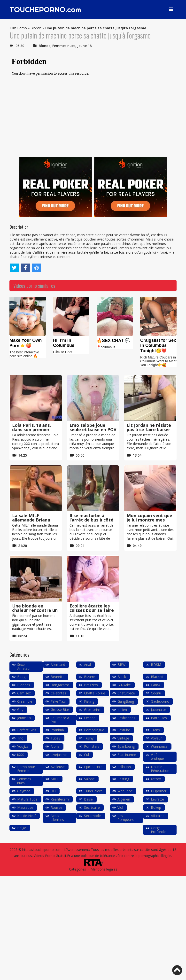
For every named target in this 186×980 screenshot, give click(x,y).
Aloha (55, 746)
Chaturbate (126, 693)
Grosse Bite (60, 710)
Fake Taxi (58, 701)
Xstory (156, 779)
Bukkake (124, 685)
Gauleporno (160, 701)
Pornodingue (94, 730)
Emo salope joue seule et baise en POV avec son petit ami (93, 429)
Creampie (25, 701)
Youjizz (23, 746)
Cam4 (155, 685)
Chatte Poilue (95, 693)
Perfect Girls (27, 730)
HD (53, 791)
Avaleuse (58, 767)
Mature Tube (27, 799)
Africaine (158, 816)
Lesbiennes (126, 718)
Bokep (156, 807)
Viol (120, 807)
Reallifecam (60, 799)
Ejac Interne (127, 755)
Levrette (157, 799)
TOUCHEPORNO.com (45, 9)
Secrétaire (92, 807)
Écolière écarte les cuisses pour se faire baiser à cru (92, 610)
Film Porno (18, 28)
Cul (86, 755)
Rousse (56, 807)
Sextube (124, 730)
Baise (88, 799)
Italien (122, 710)
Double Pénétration (160, 769)
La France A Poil (60, 720)
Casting (123, 779)
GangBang (126, 701)
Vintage (123, 738)
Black (122, 677)
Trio (20, 738)
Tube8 (56, 738)
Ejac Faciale (93, 767)
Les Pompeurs (126, 818)
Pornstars (92, 746)
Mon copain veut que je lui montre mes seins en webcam (149, 520)
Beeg (21, 677)
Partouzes (159, 718)
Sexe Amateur (24, 666)
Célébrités (58, 693)
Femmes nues (64, 46)
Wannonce (159, 746)
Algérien (124, 799)
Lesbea (90, 718)
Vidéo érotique (157, 757)
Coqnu (156, 693)
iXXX (20, 755)
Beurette (58, 677)
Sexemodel (93, 816)
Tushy (89, 738)
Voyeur (156, 738)
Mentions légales (104, 869)
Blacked (157, 677)
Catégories (77, 869)
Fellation (124, 767)
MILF (55, 779)
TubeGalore (93, 791)
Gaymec (24, 791)
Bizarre (90, 677)
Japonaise (159, 710)
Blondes (24, 685)
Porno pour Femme (26, 769)
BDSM (156, 665)
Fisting (89, 701)
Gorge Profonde (158, 830)
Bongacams (60, 685)
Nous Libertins (57, 818)
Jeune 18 (84, 46)
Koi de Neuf (27, 816)
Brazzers (91, 685)
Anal (87, 665)
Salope (89, 779)
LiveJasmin (59, 755)
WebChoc (125, 791)
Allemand (58, 665)
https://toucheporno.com (42, 850)
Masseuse (25, 807)
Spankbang (126, 746)
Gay (20, 710)
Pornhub (57, 730)
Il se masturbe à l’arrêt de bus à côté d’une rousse (91, 520)
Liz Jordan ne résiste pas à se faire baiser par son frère (149, 429)
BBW (121, 665)
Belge (22, 828)
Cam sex (24, 693)
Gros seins (92, 710)
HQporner (159, 791)
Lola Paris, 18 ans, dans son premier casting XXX (31, 429)
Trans (155, 730)
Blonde (36, 28)
